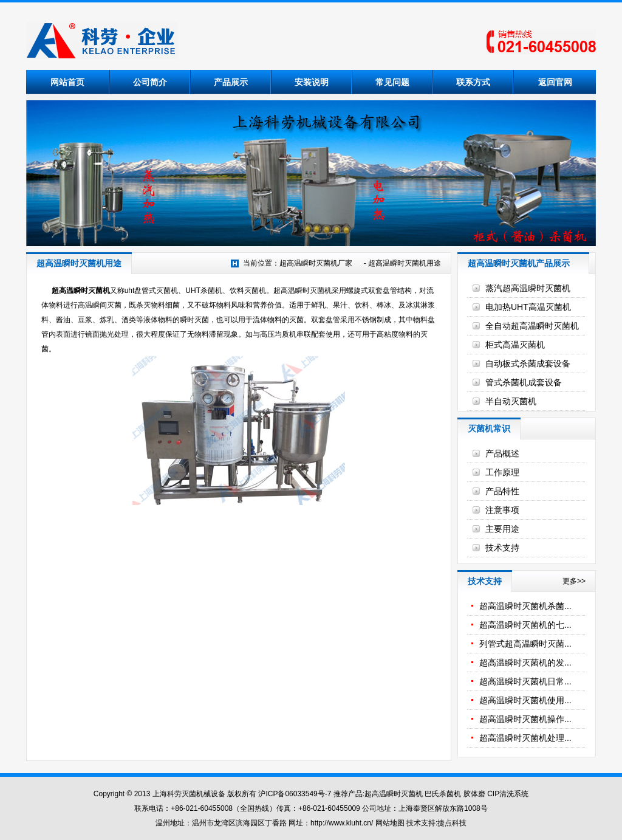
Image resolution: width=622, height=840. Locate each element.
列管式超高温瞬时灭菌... (525, 644)
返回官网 (555, 82)
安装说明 (312, 82)
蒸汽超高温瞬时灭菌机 (528, 288)
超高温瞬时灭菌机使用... (525, 700)
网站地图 (390, 823)
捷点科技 (452, 823)
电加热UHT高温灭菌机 (528, 307)
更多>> (574, 581)
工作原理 (502, 472)
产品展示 (231, 82)
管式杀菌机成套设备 (524, 382)
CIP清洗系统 (508, 794)
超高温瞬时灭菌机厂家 (316, 263)
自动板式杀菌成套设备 (528, 363)
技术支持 (502, 548)
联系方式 (473, 82)
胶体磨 (474, 794)
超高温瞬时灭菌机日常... (525, 681)
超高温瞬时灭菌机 (81, 291)
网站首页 (67, 82)
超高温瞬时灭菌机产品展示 (519, 263)
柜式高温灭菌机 (515, 345)
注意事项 (502, 510)
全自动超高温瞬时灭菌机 (532, 326)
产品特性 (502, 491)
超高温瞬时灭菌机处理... (525, 738)
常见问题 (392, 82)
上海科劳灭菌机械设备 (189, 794)
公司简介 (150, 82)
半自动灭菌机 (511, 401)
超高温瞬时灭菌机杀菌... (525, 606)
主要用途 (502, 529)
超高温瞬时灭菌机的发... (525, 663)
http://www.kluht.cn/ (342, 823)
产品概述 (502, 453)
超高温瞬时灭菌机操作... (525, 719)
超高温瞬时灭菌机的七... (525, 625)
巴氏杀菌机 (443, 794)
